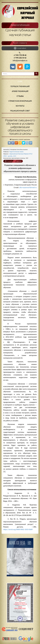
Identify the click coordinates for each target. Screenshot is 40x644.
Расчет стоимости (20, 43)
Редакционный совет (20, 111)
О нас (20, 82)
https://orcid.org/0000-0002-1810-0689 (18, 529)
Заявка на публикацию (20, 25)
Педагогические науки (16, 152)
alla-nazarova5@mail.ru (28, 187)
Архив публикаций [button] (20, 91)
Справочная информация (20, 101)
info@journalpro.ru (20, 61)
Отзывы (20, 96)
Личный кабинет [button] (20, 48)
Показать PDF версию (13, 161)
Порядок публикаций (20, 87)
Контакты (20, 106)
